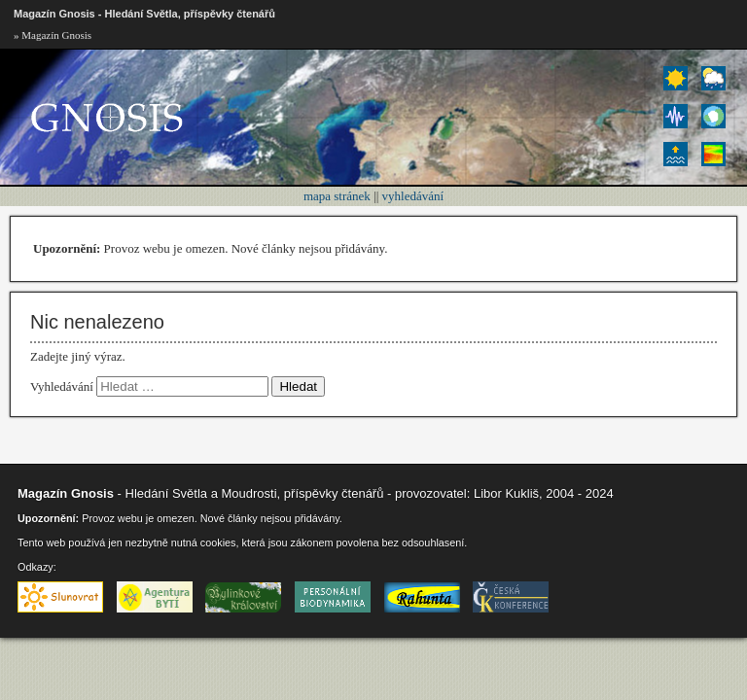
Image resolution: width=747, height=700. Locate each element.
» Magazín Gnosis (53, 35)
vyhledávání (413, 196)
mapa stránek (337, 196)
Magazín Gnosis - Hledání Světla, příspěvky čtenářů (144, 14)
